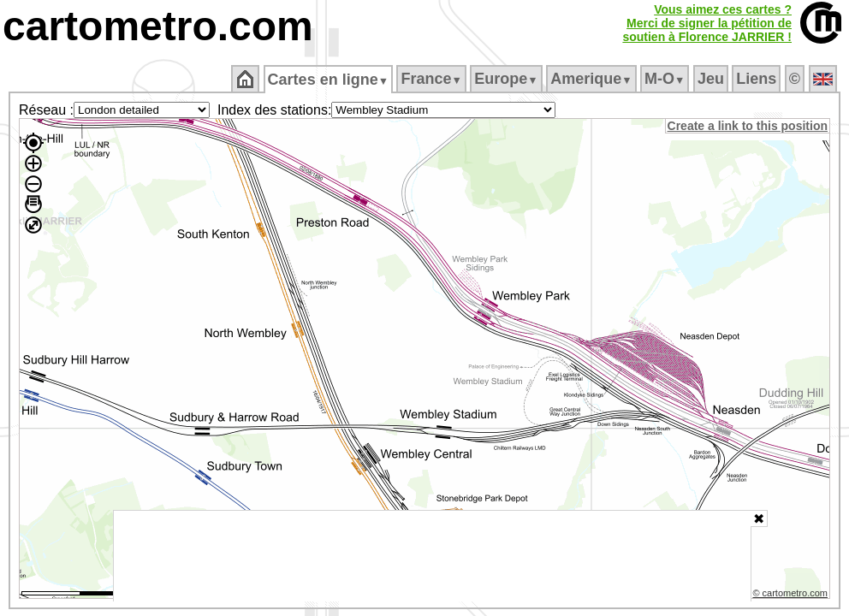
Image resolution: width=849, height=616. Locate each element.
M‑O (666, 79)
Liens (758, 79)
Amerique (593, 79)
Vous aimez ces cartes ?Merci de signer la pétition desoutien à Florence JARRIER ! (707, 23)
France (433, 79)
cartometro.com (158, 26)
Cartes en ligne (329, 80)
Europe (508, 79)
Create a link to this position (748, 126)
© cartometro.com (792, 595)
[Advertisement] (432, 556)
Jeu (712, 79)
